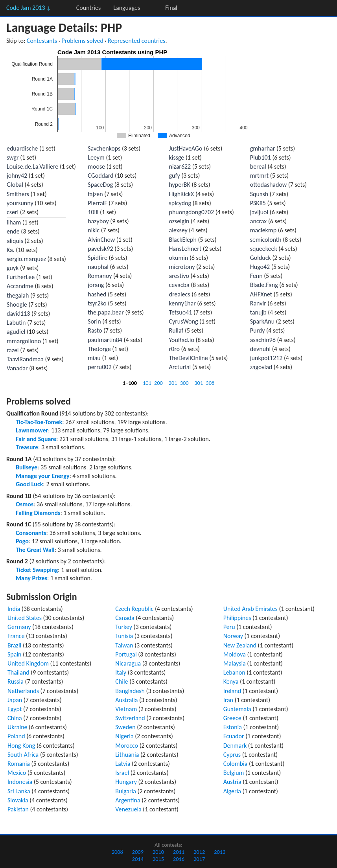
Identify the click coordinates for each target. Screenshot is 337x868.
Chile (122, 681)
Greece (232, 718)
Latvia (123, 764)
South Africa (23, 755)
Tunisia (124, 636)
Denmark (235, 746)
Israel (122, 773)
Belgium (234, 773)
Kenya (231, 681)
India (14, 609)
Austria (232, 782)
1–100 (130, 383)
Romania (19, 764)
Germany (19, 627)
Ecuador (234, 736)
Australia (126, 700)
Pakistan (18, 809)
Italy (121, 672)
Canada (125, 618)
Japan (15, 700)
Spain (15, 654)
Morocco (127, 746)
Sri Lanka (19, 791)
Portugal (126, 654)
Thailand (18, 672)
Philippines (237, 618)
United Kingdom (28, 663)
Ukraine (17, 727)
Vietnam (126, 709)
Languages (127, 8)
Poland (16, 736)
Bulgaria (126, 791)
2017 (199, 859)
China (15, 718)
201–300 (179, 383)
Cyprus (232, 755)
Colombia (236, 764)
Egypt (15, 709)
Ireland (232, 691)
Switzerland (130, 718)
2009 (138, 852)
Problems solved (82, 41)
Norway (233, 636)
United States (25, 618)
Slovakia (18, 800)
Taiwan (124, 645)
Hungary (126, 782)
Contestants (42, 41)
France (16, 636)
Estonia (233, 727)
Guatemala (237, 709)
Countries (88, 8)
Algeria (232, 791)
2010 (158, 852)
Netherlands (23, 691)
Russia (16, 681)
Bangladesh (130, 691)
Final (171, 8)
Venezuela (128, 809)
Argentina (128, 800)
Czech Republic (134, 609)
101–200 (153, 383)
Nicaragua (128, 663)
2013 (220, 852)
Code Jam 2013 (29, 8)
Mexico (17, 773)
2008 (117, 852)
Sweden (125, 727)
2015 (158, 859)
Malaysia (235, 663)
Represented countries (136, 41)
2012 (199, 852)
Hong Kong (21, 746)
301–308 (204, 383)
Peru (229, 627)
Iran (228, 700)
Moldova (235, 654)
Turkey (124, 627)
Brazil (14, 645)
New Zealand (240, 645)
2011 (179, 852)
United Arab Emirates (250, 609)
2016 (179, 859)
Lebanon (234, 672)
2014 (138, 859)
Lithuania (127, 755)
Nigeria (124, 736)
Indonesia (20, 782)
